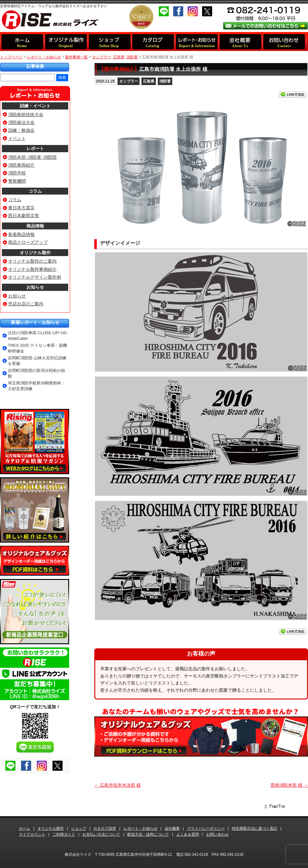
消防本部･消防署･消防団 (32, 157)
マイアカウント (32, 834)
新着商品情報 (21, 234)
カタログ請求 (105, 828)
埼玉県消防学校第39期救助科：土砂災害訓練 (37, 386)
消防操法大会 (21, 122)
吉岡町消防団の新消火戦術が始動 (36, 373)
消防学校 (17, 173)
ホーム (25, 828)
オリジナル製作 (35, 253)
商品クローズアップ (28, 242)
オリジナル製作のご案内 (32, 261)
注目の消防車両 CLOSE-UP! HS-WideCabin (38, 336)
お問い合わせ (217, 834)
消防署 (165, 81)
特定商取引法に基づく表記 (255, 828)
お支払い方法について (101, 834)
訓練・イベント (35, 106)
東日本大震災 (21, 208)
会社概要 (172, 828)
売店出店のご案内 (26, 304)
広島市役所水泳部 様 (118, 785)
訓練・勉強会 (21, 130)
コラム (35, 191)
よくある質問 (188, 834)
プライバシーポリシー (206, 828)
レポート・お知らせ (44, 57)
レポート (35, 148)
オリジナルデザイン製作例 (35, 277)
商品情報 (35, 226)
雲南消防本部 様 (289, 785)
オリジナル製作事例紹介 (32, 269)
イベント (17, 138)
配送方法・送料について (148, 834)
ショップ (79, 828)
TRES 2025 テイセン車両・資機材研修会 (37, 348)
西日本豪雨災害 (24, 216)
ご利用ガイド (64, 834)
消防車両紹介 (21, 165)
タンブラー (129, 81)
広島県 (149, 81)
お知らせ (35, 287)
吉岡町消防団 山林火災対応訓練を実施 (37, 361)
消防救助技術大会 (26, 115)
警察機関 (17, 181)
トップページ (11, 57)
